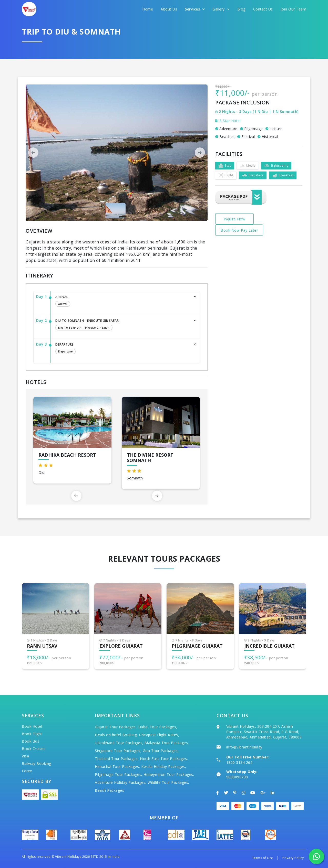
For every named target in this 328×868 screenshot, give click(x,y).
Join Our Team (294, 9)
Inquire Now (235, 219)
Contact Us (263, 9)
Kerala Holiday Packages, (164, 767)
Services (195, 9)
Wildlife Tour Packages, (168, 782)
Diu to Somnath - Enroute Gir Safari (122, 325)
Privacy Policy (293, 858)
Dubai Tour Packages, (158, 727)
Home (148, 9)
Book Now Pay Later (239, 230)
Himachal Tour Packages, (117, 767)
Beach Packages (109, 790)
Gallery (221, 9)
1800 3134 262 (239, 762)
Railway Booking (37, 763)
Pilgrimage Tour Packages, (119, 774)
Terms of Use (263, 858)
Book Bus (30, 741)
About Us (169, 9)
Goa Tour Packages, (161, 751)
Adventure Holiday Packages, (121, 782)
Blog (241, 9)
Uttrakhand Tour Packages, (119, 743)
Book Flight (32, 734)
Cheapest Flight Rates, (159, 735)
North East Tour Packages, (164, 759)
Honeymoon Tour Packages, (169, 774)
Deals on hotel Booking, (116, 735)
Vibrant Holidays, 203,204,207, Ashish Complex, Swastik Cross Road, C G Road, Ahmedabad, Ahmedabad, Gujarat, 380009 (264, 732)
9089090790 (237, 777)
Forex (27, 771)
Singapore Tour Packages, (118, 751)
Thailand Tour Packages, (117, 759)
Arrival (122, 301)
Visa (25, 756)
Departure (122, 349)
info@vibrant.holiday (244, 747)
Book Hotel (32, 726)
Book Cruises (34, 749)
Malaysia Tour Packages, (167, 743)
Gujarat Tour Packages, (116, 727)
